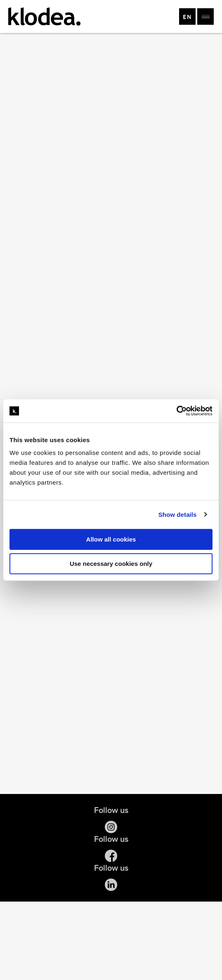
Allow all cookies (111, 539)
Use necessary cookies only (111, 564)
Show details (178, 515)
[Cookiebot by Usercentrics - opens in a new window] (176, 411)
